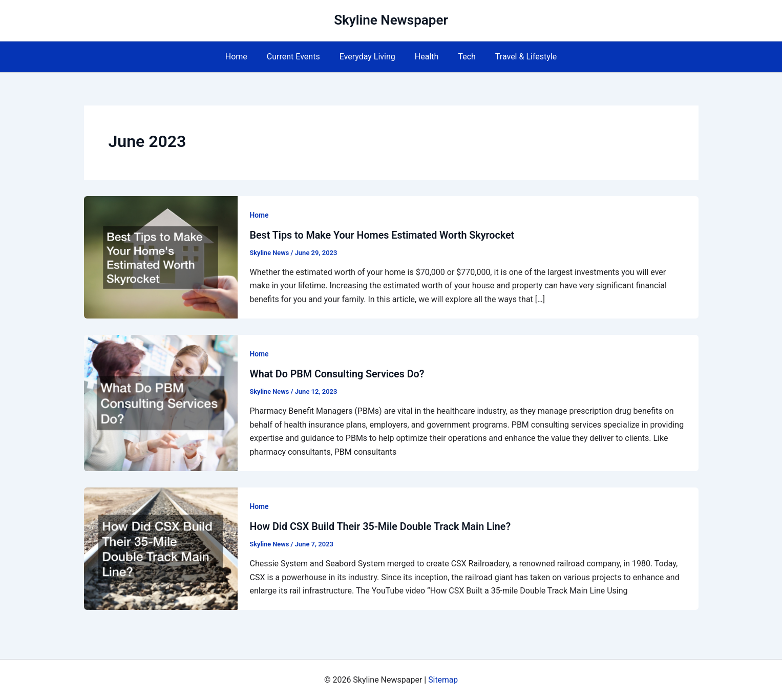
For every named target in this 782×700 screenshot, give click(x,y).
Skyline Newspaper (391, 20)
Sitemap (443, 679)
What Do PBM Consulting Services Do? (339, 374)
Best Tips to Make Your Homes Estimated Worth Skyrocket (384, 235)
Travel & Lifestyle (518, 57)
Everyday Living (369, 57)
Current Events (298, 57)
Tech (462, 57)
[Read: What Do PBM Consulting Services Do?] (161, 402)
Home (244, 57)
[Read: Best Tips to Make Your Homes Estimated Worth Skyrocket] (161, 256)
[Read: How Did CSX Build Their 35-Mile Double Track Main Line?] (161, 547)
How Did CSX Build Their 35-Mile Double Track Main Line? (383, 526)
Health (425, 57)
